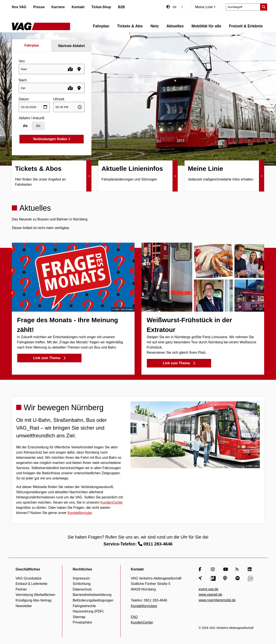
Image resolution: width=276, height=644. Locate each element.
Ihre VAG (19, 7)
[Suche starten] (264, 7)
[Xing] (201, 578)
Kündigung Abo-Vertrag (33, 600)
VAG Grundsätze (28, 578)
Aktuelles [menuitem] (175, 26)
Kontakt (78, 7)
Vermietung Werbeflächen (35, 595)
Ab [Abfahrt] (25, 126)
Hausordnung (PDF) (88, 611)
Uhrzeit (59, 99)
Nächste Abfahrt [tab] (71, 46)
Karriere (58, 7)
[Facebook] (201, 569)
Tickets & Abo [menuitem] (130, 26)
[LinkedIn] (250, 569)
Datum (24, 99)
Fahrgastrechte (84, 606)
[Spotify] (238, 578)
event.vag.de (209, 589)
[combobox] (52, 69)
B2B (121, 7)
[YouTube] (226, 569)
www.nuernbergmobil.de (217, 600)
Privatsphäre (82, 622)
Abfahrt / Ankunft (31, 118)
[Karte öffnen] (70, 69)
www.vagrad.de (210, 595)
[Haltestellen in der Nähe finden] (79, 69)
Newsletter (24, 606)
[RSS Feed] (238, 569)
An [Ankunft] (38, 126)
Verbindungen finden (52, 139)
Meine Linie (205, 7)
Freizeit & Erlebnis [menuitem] (246, 26)
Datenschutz (82, 589)
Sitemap (79, 617)
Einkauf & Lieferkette (31, 584)
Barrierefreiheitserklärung (92, 595)
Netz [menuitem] (155, 26)
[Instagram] (214, 569)
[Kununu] (214, 578)
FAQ (134, 617)
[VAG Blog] (250, 578)
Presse (39, 7)
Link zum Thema (49, 358)
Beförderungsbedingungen (93, 600)
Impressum (81, 578)
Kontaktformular (80, 513)
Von (22, 61)
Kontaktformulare (144, 606)
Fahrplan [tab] (32, 45)
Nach (23, 80)
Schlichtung (82, 584)
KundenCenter (112, 502)
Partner (21, 589)
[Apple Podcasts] (226, 578)
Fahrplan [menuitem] (101, 26)
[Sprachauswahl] (178, 7)
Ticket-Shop (101, 7)
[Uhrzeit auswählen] (69, 107)
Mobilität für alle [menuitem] (206, 26)
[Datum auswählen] (34, 107)
